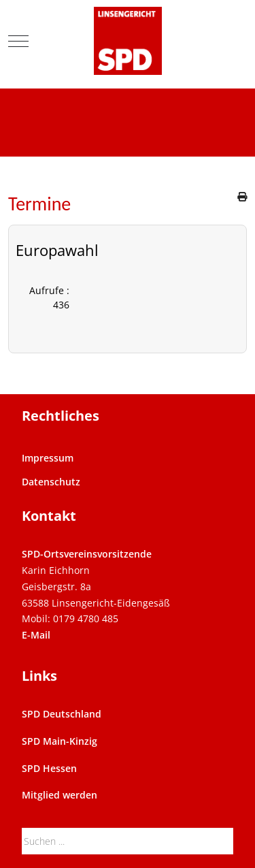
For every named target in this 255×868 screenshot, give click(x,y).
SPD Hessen (49, 768)
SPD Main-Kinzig (60, 741)
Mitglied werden (60, 795)
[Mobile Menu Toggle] (18, 41)
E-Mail (36, 635)
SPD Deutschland (62, 714)
